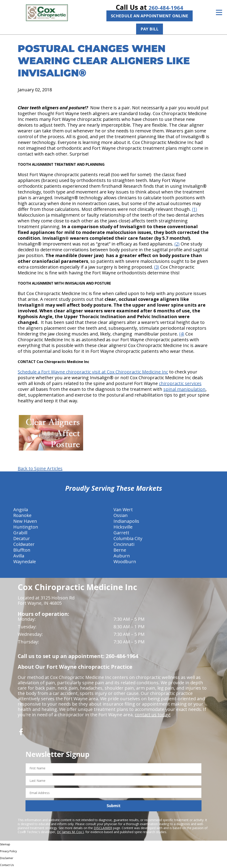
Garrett (121, 532)
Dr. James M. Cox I (70, 832)
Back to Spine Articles (40, 468)
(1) (195, 209)
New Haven (25, 521)
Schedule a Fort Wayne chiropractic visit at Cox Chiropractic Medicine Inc (93, 372)
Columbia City (128, 538)
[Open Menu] (219, 12)
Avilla (19, 556)
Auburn (122, 556)
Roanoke (22, 515)
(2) (177, 244)
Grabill (20, 532)
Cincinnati (124, 544)
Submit (114, 805)
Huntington (26, 527)
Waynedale (25, 561)
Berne (120, 550)
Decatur (22, 538)
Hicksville (123, 527)
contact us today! (153, 714)
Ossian (121, 515)
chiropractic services (180, 383)
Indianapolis (126, 521)
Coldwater (24, 544)
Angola (21, 509)
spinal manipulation (184, 389)
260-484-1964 (166, 7)
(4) (182, 334)
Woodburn (125, 561)
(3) (157, 267)
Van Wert (123, 509)
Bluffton (22, 550)
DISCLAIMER (103, 828)
